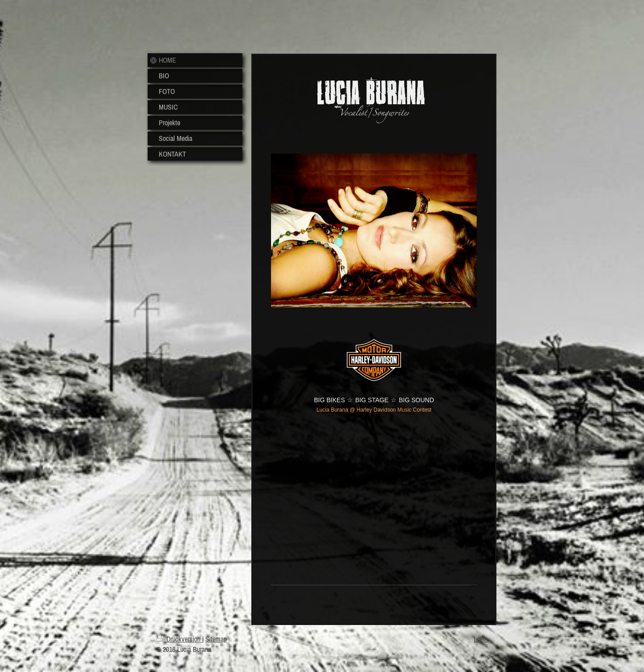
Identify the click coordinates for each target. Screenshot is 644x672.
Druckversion (179, 639)
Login (481, 639)
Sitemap (216, 639)
